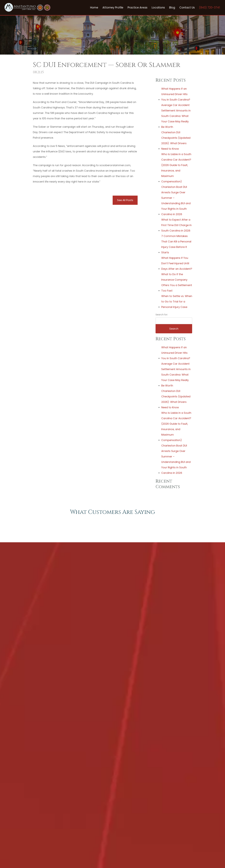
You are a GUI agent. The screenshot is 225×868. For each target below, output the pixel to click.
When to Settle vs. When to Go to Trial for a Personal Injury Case (177, 302)
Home (94, 8)
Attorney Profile (113, 8)
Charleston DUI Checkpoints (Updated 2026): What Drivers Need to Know (176, 141)
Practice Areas (137, 8)
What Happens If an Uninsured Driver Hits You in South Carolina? (176, 94)
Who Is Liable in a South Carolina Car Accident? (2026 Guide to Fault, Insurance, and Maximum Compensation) (176, 168)
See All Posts (125, 200)
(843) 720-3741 (210, 8)
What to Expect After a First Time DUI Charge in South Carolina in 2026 (176, 225)
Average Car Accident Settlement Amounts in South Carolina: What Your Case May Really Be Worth (176, 116)
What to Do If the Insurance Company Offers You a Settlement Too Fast (177, 282)
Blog (172, 8)
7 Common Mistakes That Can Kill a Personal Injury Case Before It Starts (176, 244)
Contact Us (187, 8)
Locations (158, 8)
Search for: (162, 315)
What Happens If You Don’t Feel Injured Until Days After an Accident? (177, 263)
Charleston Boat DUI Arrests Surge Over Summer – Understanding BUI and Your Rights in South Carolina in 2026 (176, 201)
